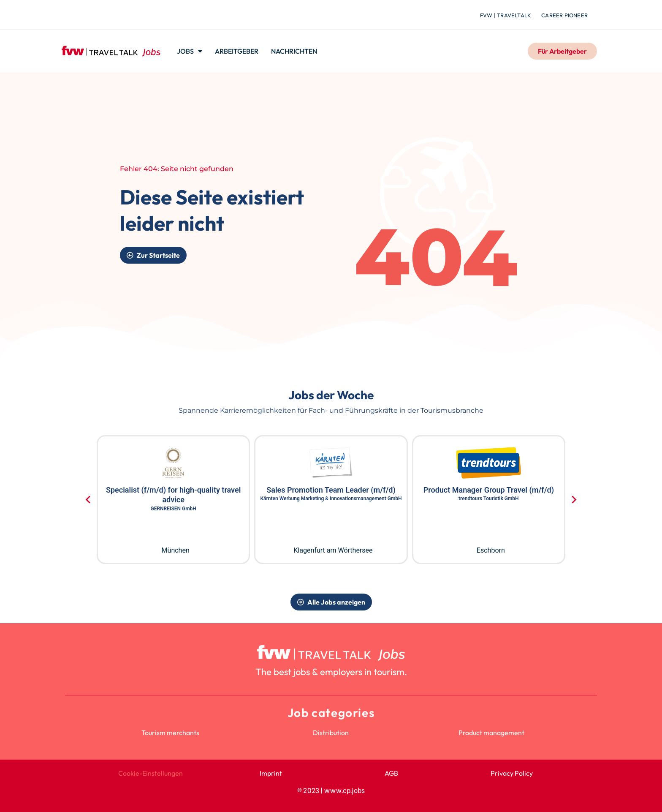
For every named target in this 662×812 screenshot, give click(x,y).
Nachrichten (294, 51)
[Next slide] (574, 500)
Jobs (190, 51)
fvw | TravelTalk (506, 15)
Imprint (271, 773)
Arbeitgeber (237, 51)
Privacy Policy (512, 773)
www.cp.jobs (345, 791)
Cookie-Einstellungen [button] (151, 773)
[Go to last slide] (88, 500)
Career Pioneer (564, 15)
